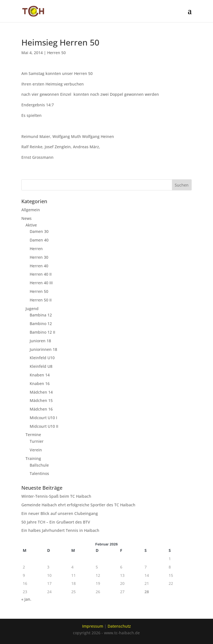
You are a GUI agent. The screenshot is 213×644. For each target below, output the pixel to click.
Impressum (93, 626)
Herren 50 (56, 53)
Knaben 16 (40, 383)
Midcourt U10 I (43, 418)
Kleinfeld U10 (42, 358)
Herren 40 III (41, 283)
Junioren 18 (40, 341)
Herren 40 (39, 266)
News (26, 218)
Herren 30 (39, 257)
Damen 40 (39, 240)
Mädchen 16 (41, 409)
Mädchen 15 (41, 400)
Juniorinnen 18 (43, 349)
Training (33, 458)
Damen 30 (39, 231)
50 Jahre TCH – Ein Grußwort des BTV (56, 522)
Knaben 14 (40, 375)
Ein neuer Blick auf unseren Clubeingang (60, 513)
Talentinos (39, 473)
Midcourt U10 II (44, 426)
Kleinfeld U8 (41, 366)
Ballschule (39, 465)
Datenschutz (119, 626)
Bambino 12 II (42, 332)
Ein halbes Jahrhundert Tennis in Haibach (60, 530)
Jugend (32, 309)
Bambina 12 (41, 315)
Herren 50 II (41, 300)
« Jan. (26, 599)
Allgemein (31, 210)
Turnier (37, 441)
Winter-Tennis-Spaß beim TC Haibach (56, 496)
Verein (36, 450)
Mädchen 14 (41, 392)
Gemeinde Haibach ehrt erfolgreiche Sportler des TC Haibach (78, 505)
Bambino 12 (41, 324)
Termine (33, 435)
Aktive (31, 225)
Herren (36, 249)
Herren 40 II (41, 274)
